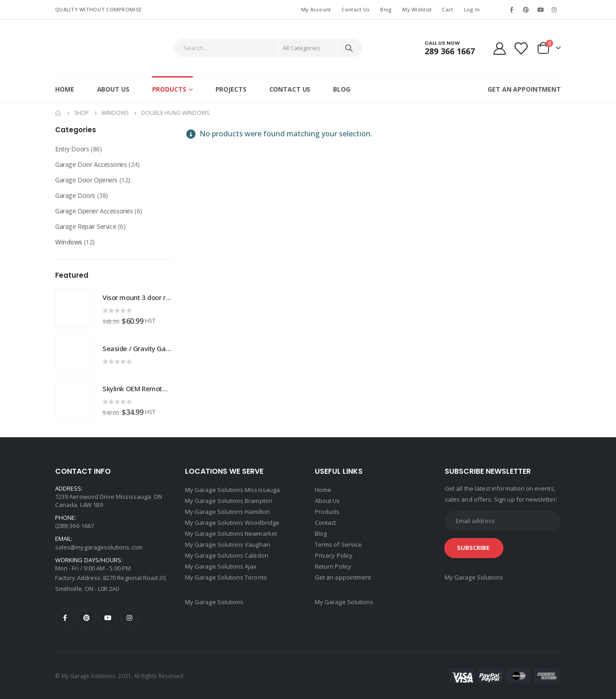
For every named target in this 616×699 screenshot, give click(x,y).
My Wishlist (417, 9)
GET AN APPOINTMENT (524, 89)
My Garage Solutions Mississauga (232, 490)
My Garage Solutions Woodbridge (232, 523)
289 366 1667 (450, 51)
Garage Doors (75, 195)
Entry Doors (72, 149)
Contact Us (356, 9)
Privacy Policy (334, 555)
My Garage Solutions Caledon (227, 555)
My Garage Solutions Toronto (226, 577)
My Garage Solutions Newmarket (231, 533)
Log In (472, 9)
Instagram (129, 618)
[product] (74, 308)
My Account (316, 9)
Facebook (65, 618)
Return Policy (333, 566)
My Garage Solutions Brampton (229, 501)
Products (169, 89)
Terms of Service (338, 544)
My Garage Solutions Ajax (221, 566)
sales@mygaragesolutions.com (99, 547)
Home (65, 89)
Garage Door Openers (86, 180)
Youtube (108, 618)
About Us (113, 89)
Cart (447, 9)
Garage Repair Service (86, 226)
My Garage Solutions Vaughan (228, 544)
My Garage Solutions (214, 602)
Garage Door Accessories (91, 164)
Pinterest (87, 618)
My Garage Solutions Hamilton (227, 512)
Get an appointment (343, 577)
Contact (325, 523)
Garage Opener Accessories (94, 211)
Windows (69, 242)
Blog (386, 9)
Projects (231, 89)
